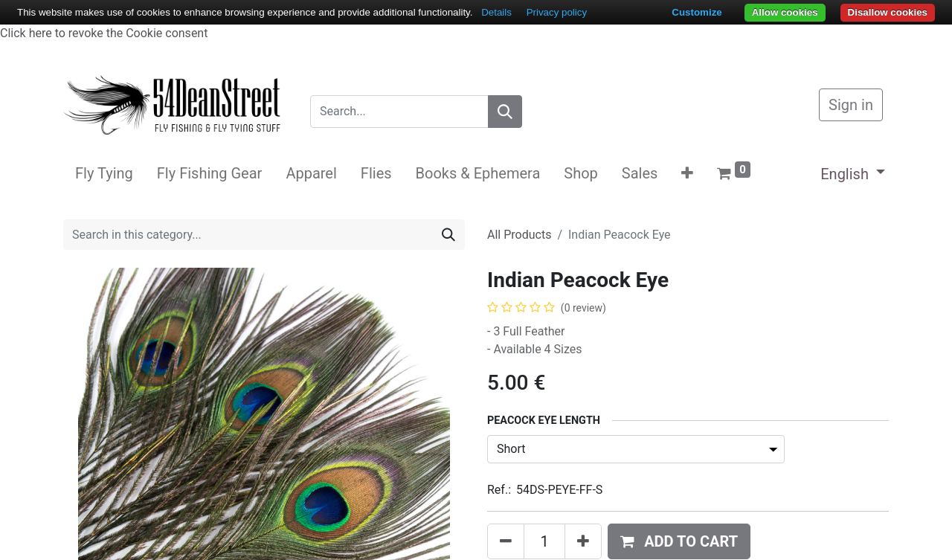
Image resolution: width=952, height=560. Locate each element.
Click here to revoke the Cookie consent (104, 33)
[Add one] (583, 541)
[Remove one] (506, 541)
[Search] (505, 112)
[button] (687, 173)
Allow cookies (785, 12)
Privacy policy (557, 12)
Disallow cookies (888, 12)
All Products (519, 235)
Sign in (851, 105)
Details (496, 12)
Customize (697, 12)
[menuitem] (104, 173)
